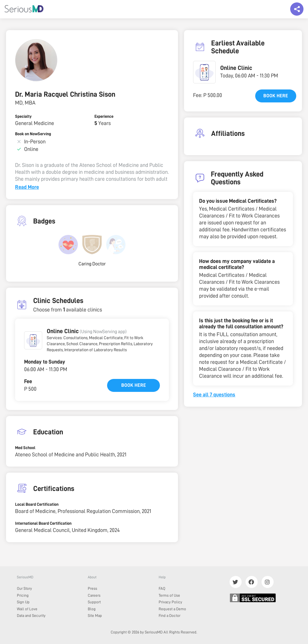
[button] (33, 340)
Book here (134, 385)
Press (92, 588)
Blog (92, 609)
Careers (94, 595)
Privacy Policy (170, 602)
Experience (104, 116)
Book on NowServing (33, 134)
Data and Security (31, 616)
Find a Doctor (170, 616)
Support (94, 602)
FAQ (162, 588)
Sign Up (23, 602)
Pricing (23, 595)
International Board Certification (43, 523)
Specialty (23, 116)
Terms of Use (169, 595)
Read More (27, 187)
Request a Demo (172, 609)
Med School (25, 448)
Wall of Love (27, 609)
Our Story (24, 588)
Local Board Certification (37, 504)
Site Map (95, 616)
